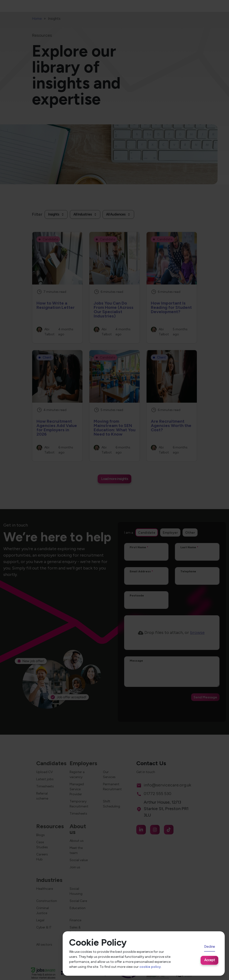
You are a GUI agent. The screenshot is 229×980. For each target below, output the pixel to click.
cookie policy (150, 967)
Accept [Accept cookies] (210, 960)
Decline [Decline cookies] (210, 947)
